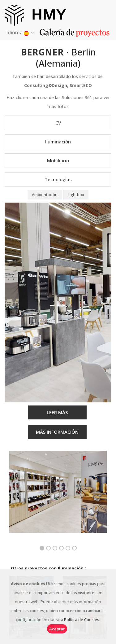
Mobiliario (58, 160)
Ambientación (45, 195)
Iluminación (58, 142)
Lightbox (76, 195)
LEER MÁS (57, 412)
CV (58, 123)
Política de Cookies (82, 620)
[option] (58, 496)
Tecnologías (58, 179)
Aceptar (57, 629)
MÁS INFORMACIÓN (57, 432)
